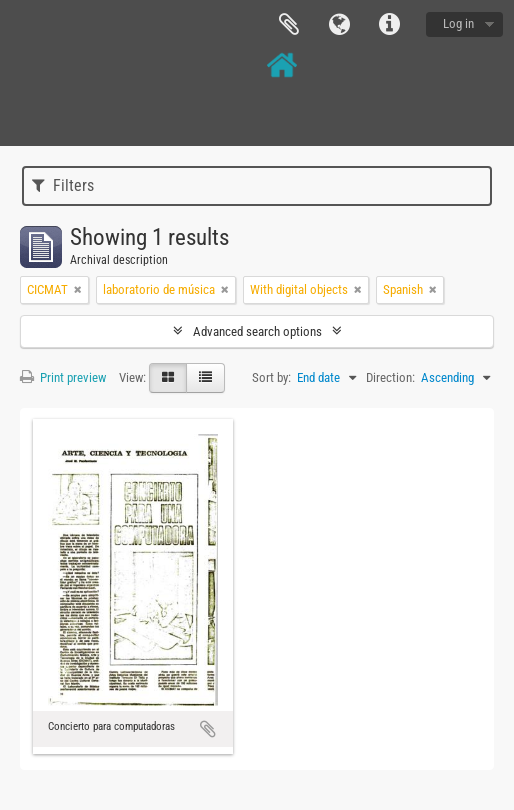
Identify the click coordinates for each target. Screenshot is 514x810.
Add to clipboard (208, 729)
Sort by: (271, 377)
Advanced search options (257, 331)
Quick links (389, 25)
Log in (458, 23)
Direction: (390, 377)
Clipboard (289, 25)
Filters (63, 185)
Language (339, 25)
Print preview (63, 377)
